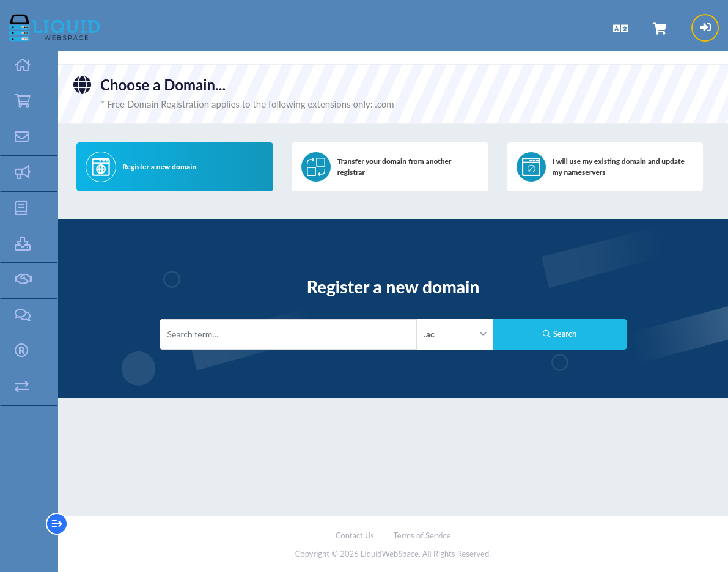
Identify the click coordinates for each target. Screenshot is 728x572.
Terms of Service (422, 535)
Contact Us (355, 535)
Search (560, 334)
